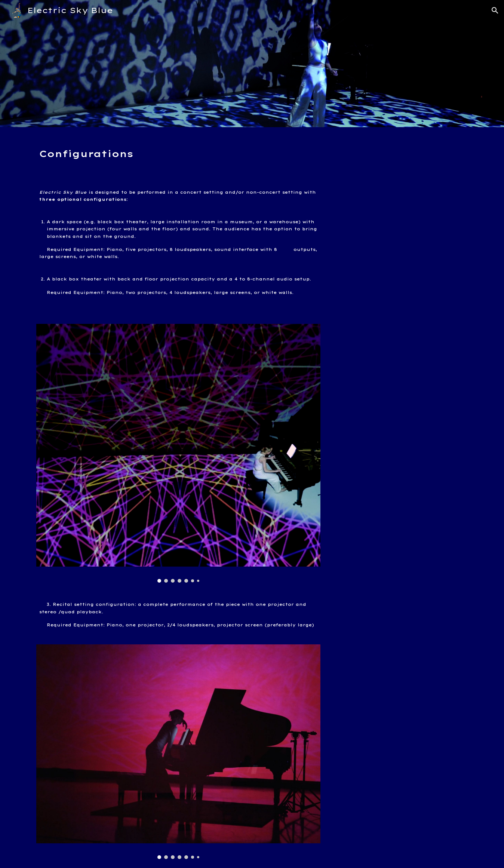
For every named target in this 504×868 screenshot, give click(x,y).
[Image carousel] (178, 453)
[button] (495, 10)
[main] (178, 151)
